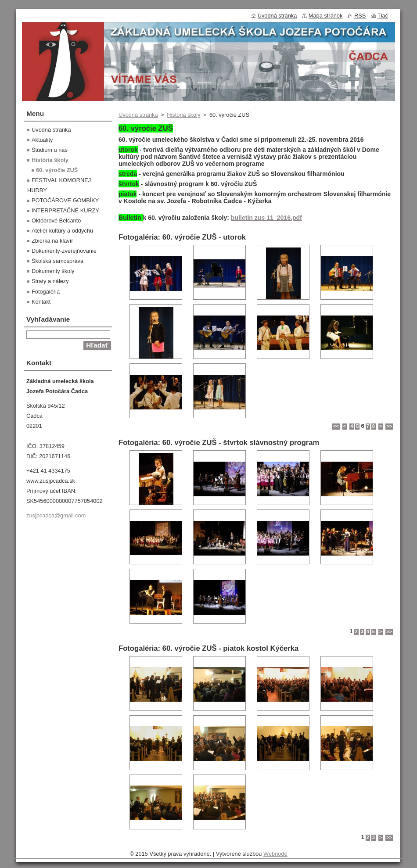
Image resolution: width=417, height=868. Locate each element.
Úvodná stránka (138, 115)
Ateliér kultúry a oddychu (62, 231)
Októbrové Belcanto (56, 221)
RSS (360, 16)
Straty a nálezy (50, 281)
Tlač (383, 16)
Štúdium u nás (50, 150)
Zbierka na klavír (52, 241)
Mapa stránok (326, 16)
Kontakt (41, 302)
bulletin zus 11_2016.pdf (266, 218)
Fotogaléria (46, 292)
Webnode (275, 854)
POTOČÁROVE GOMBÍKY (65, 200)
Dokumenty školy (53, 271)
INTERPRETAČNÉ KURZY (65, 210)
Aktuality (42, 140)
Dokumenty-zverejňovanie (64, 251)
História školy (183, 115)
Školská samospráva (58, 261)
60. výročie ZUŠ (57, 170)
